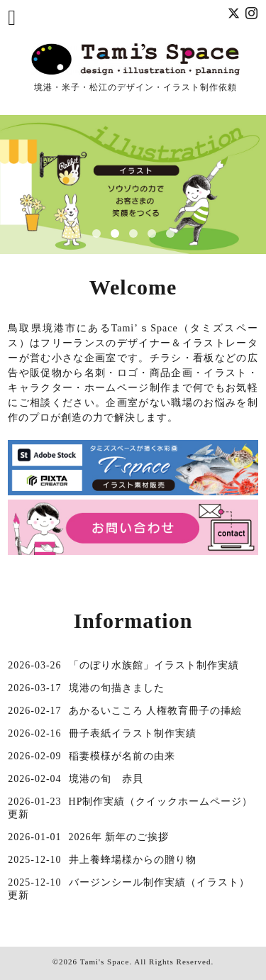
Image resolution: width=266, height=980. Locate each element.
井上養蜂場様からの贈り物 (133, 860)
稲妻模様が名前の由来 (122, 756)
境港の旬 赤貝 (106, 779)
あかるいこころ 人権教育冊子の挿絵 (156, 711)
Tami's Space (105, 962)
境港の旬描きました (117, 688)
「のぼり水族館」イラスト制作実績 (154, 665)
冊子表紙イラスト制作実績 (133, 733)
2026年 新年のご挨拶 (119, 837)
